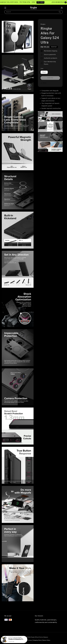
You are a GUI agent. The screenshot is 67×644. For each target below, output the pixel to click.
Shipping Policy (37, 640)
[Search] (60, 12)
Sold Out (50, 78)
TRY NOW (43, 2)
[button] (5, 8)
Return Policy (46, 640)
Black (44, 72)
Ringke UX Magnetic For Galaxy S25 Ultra (16, 639)
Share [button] (44, 83)
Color (42, 69)
